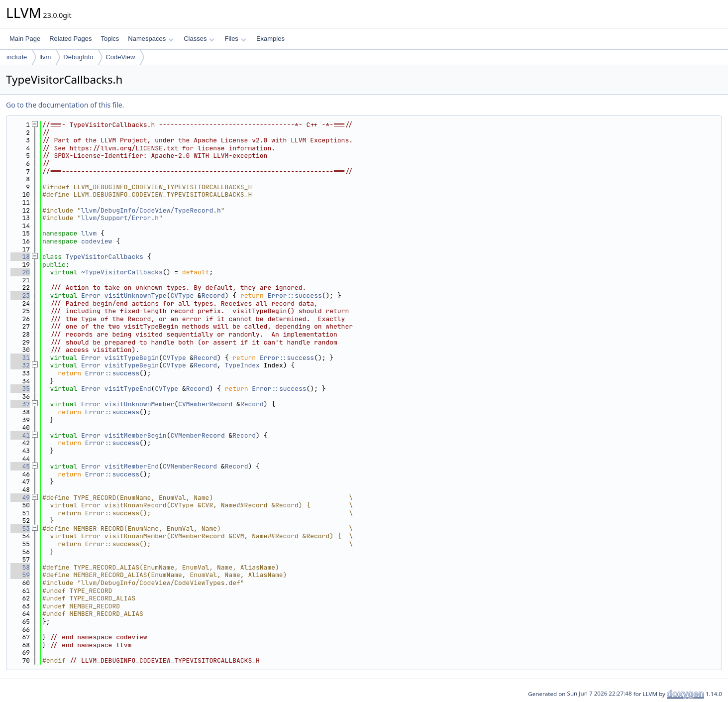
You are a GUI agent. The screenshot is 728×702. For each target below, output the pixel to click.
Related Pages (70, 39)
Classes (199, 39)
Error (91, 295)
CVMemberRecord (205, 404)
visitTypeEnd (128, 389)
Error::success (295, 295)
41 (20, 435)
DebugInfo (78, 57)
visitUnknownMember (139, 404)
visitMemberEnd (132, 466)
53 (20, 528)
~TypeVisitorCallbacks (122, 272)
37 (20, 404)
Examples (270, 39)
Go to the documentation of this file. (65, 105)
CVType (182, 295)
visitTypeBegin (132, 358)
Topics (110, 39)
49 (20, 498)
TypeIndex (242, 365)
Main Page (25, 39)
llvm (45, 57)
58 (20, 567)
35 (20, 389)
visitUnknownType (136, 295)
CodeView (120, 57)
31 (20, 358)
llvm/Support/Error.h (120, 218)
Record (213, 295)
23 (20, 295)
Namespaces (151, 39)
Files (235, 39)
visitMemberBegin (136, 435)
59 (20, 575)
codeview (97, 241)
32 (20, 365)
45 (20, 466)
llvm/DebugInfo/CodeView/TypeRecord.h (151, 210)
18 (20, 257)
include (17, 57)
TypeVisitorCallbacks (104, 257)
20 (20, 272)
